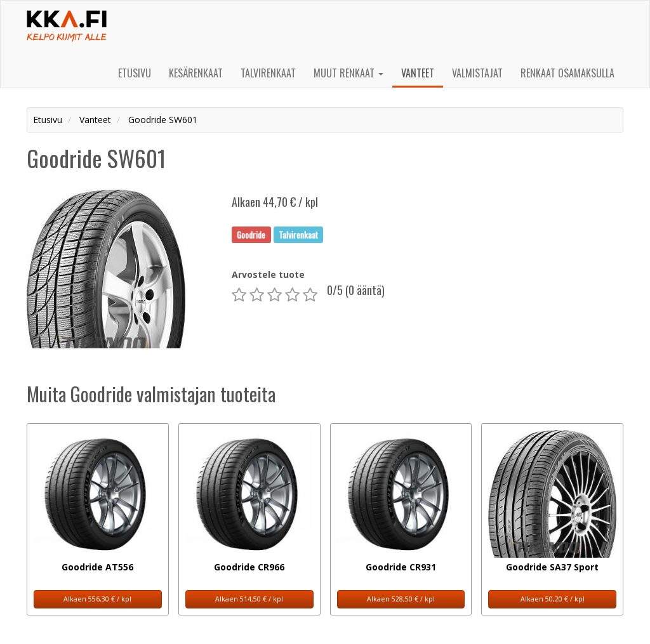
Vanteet (418, 73)
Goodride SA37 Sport (552, 567)
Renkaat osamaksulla (567, 73)
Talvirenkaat (268, 73)
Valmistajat (477, 73)
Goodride (251, 234)
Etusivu (135, 73)
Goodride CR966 (249, 567)
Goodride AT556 (97, 567)
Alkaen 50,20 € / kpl (553, 599)
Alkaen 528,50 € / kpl (401, 599)
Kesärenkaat (196, 73)
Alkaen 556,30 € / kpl (97, 599)
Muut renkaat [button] (348, 73)
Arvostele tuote (268, 274)
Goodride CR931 (401, 567)
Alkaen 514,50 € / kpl (249, 599)
